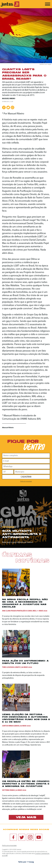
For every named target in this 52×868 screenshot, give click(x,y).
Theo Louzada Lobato (11, 667)
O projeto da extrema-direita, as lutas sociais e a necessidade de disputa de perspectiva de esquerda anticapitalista (23, 675)
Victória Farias (8, 790)
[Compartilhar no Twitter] (8, 107)
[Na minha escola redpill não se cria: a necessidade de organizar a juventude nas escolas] (16, 596)
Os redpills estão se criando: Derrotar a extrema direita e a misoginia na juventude (26, 784)
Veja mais (26, 817)
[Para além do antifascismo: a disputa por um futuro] (16, 657)
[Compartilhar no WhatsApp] (12, 107)
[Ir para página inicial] (10, 6)
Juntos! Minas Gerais (11, 726)
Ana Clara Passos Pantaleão (14, 611)
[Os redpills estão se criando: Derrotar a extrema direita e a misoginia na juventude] (16, 777)
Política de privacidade (26, 481)
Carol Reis (32, 611)
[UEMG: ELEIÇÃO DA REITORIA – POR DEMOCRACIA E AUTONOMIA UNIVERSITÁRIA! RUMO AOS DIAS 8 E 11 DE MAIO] (16, 711)
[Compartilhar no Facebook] (4, 107)
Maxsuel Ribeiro (9, 99)
